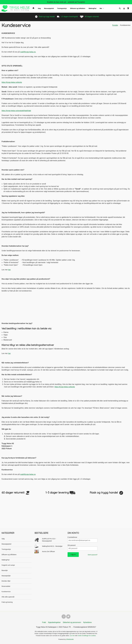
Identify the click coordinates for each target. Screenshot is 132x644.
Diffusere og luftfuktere (78, 8)
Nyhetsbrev (88, 623)
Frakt (44, 623)
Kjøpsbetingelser (54, 623)
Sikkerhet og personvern (72, 623)
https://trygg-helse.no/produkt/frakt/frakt (16, 111)
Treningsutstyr (62, 8)
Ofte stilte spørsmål (8, 597)
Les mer (72, 636)
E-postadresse (72, 537)
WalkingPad (92, 8)
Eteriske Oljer (6, 581)
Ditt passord (72, 545)
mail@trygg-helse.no (28, 52)
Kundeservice (6, 592)
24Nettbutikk (70, 640)
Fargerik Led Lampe (8, 565)
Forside (115, 25)
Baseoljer (5, 570)
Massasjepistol (49, 8)
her (9, 270)
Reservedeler (6, 586)
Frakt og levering (7, 602)
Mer (101, 8)
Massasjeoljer (6, 576)
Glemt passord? (93, 555)
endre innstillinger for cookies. (87, 636)
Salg (39, 8)
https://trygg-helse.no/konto (12, 82)
